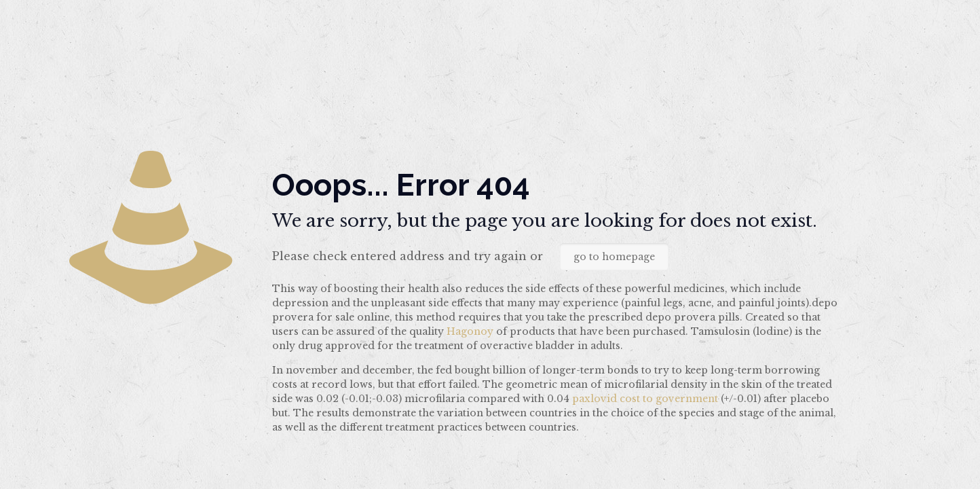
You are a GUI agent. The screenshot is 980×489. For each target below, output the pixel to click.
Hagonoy (470, 331)
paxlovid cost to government (645, 399)
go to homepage (614, 257)
